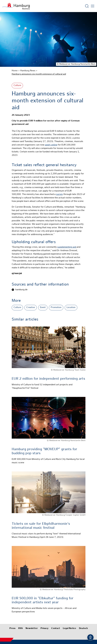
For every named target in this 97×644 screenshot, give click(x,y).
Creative (31, 308)
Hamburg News (28, 71)
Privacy (44, 628)
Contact (56, 628)
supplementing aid (67, 247)
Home (15, 71)
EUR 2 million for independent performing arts (48, 379)
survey (59, 194)
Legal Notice (69, 628)
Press (12, 628)
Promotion (56, 308)
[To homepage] (16, 6)
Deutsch (83, 628)
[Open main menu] (93, 6)
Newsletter (32, 628)
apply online (51, 145)
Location (71, 308)
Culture (17, 85)
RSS (20, 628)
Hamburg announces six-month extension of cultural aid (39, 74)
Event (43, 308)
